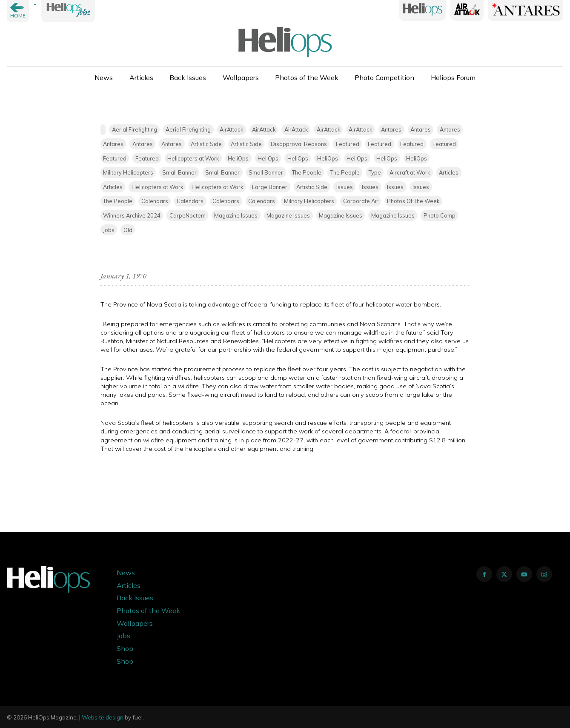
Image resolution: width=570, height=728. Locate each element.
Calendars (155, 201)
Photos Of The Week (413, 201)
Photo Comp (440, 215)
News (104, 77)
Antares (391, 129)
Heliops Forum (453, 77)
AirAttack (231, 129)
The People (307, 172)
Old (128, 230)
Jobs (109, 230)
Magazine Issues (236, 215)
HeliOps (238, 158)
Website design (103, 717)
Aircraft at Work (410, 172)
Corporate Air (361, 201)
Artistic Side (206, 144)
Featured (348, 144)
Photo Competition (384, 77)
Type (375, 172)
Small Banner (179, 172)
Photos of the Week (307, 77)
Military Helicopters (128, 172)
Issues (345, 187)
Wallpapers (241, 77)
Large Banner (270, 187)
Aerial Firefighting (135, 129)
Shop (125, 648)
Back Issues (188, 77)
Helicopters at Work (193, 158)
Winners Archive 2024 (132, 215)
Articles (141, 77)
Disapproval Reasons (299, 144)
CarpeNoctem (188, 215)
